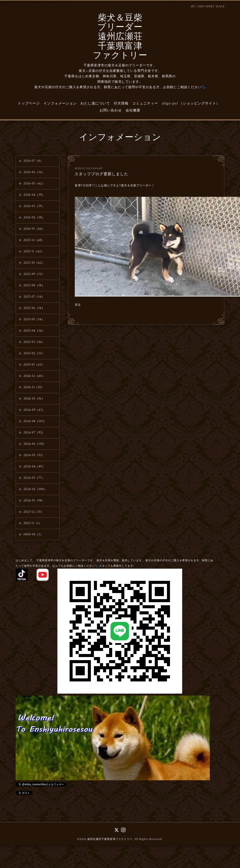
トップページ (29, 103)
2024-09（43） (34, 410)
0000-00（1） (33, 534)
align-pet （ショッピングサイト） (191, 103)
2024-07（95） (34, 433)
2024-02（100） (35, 489)
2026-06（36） (34, 172)
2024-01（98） (34, 501)
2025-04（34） (34, 331)
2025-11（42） (34, 251)
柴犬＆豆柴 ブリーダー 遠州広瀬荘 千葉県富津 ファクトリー (120, 37)
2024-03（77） (34, 478)
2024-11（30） (34, 387)
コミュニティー (145, 103)
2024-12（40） (34, 376)
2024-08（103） (35, 421)
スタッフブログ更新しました (101, 174)
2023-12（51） (34, 512)
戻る (78, 305)
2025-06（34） (34, 308)
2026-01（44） (34, 229)
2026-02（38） (34, 217)
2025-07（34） (34, 297)
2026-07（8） (33, 161)
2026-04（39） (34, 195)
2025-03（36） (34, 342)
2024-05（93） (34, 455)
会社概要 (133, 110)
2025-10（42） (34, 263)
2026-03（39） (34, 206)
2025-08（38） (34, 285)
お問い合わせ (111, 110)
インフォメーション (60, 103)
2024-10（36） (34, 399)
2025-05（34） (34, 319)
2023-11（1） (33, 523)
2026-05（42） (34, 184)
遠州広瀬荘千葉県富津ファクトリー (110, 839)
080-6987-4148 (211, 7)
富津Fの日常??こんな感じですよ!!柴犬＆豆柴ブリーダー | (114, 185)
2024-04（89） (34, 467)
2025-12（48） (34, 240)
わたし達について (95, 103)
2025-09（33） (34, 274)
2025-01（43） (34, 365)
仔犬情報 (121, 103)
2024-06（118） (35, 444)
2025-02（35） (34, 353)
